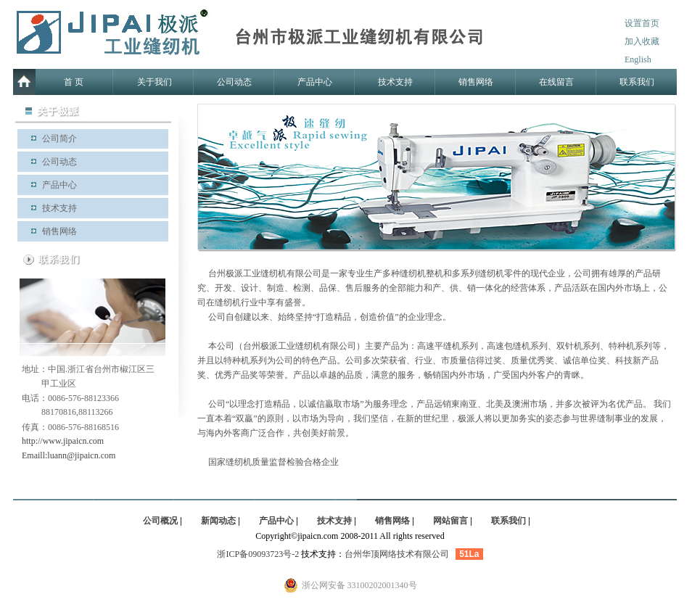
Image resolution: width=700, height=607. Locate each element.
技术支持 (395, 82)
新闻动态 (218, 521)
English (638, 59)
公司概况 (160, 521)
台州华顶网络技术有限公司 (397, 554)
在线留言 (556, 82)
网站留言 (450, 521)
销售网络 (476, 82)
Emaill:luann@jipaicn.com (69, 455)
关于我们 (155, 82)
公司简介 (59, 139)
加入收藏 (642, 41)
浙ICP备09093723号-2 (258, 554)
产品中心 (315, 82)
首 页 (74, 82)
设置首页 (642, 23)
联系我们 (637, 82)
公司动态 (234, 82)
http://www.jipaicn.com (63, 441)
